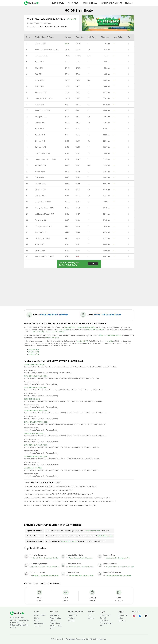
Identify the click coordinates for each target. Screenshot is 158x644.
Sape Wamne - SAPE (43, 111)
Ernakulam (128, 575)
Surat (91, 567)
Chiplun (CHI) (34, 352)
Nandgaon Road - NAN (43, 226)
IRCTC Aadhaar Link (105, 536)
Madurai (51, 575)
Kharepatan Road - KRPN (44, 208)
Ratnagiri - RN (40, 165)
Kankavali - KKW (41, 232)
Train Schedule (89, 3)
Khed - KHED (40, 129)
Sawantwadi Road (114, 335)
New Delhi (56, 558)
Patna (71, 558)
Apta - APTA (40, 62)
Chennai (35, 558)
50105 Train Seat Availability (54, 315)
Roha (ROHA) (34, 350)
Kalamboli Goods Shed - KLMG (47, 50)
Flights (37, 618)
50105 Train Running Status (107, 315)
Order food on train (93, 531)
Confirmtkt (123, 615)
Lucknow (89, 558)
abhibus (91, 618)
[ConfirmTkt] (17, 613)
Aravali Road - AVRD (43, 153)
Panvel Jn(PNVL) (82, 341)
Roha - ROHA (40, 80)
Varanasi (77, 558)
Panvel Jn (109, 341)
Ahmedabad (85, 567)
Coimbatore (44, 575)
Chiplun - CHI (40, 141)
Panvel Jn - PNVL (41, 56)
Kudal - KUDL (40, 244)
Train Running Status (111, 3)
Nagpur (91, 575)
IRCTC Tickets (58, 3)
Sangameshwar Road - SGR (45, 159)
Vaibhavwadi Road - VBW (45, 214)
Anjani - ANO (40, 135)
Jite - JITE (39, 68)
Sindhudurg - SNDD (42, 238)
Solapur (85, 575)
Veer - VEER (39, 104)
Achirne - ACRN (41, 220)
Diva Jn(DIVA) (70, 327)
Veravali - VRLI (40, 184)
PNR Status (73, 3)
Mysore (41, 558)
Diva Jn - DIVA (40, 44)
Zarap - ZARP (40, 250)
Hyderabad (48, 558)
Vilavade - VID (40, 190)
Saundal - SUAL (41, 196)
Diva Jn (102, 335)
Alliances (71, 621)
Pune (129, 558)
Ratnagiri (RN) (34, 354)
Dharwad (131, 567)
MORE (129, 3)
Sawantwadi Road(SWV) (87, 327)
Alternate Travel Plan (69, 541)
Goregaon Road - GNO (44, 98)
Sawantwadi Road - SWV (44, 257)
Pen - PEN (38, 74)
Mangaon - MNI (41, 92)
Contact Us (72, 615)
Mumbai (83, 558)
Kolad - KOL (39, 86)
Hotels (37, 621)
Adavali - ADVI (40, 177)
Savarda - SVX (40, 147)
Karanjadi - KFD (41, 117)
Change (72, 19)
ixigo (90, 615)
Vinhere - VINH (40, 123)
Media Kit (72, 618)
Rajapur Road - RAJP (43, 202)
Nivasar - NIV (40, 171)
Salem (57, 575)
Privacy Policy (105, 615)
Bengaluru (123, 558)
